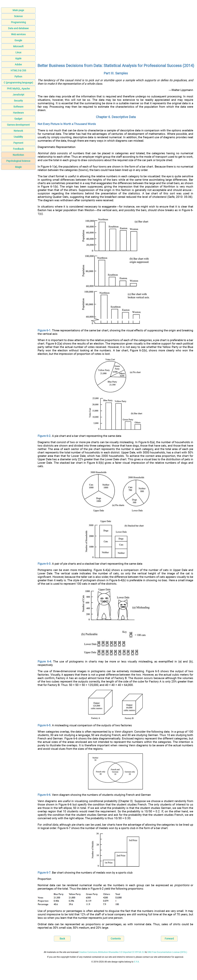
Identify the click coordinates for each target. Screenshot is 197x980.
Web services (18, 34)
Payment (18, 143)
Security (18, 101)
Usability (18, 137)
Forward (169, 939)
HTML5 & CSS (18, 70)
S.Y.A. (137, 962)
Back (62, 939)
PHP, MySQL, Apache (18, 89)
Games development (18, 125)
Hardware (18, 113)
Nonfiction (18, 155)
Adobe (18, 64)
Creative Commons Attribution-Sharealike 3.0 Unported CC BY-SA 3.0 (112, 952)
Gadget (18, 119)
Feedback (18, 149)
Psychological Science (18, 161)
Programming (18, 22)
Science (18, 16)
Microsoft (18, 46)
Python (18, 77)
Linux (18, 52)
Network (18, 131)
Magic (18, 167)
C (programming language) (18, 83)
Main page (18, 10)
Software (18, 107)
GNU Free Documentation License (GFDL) (167, 952)
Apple (18, 58)
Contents (116, 939)
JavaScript (18, 95)
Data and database (18, 28)
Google (18, 40)
